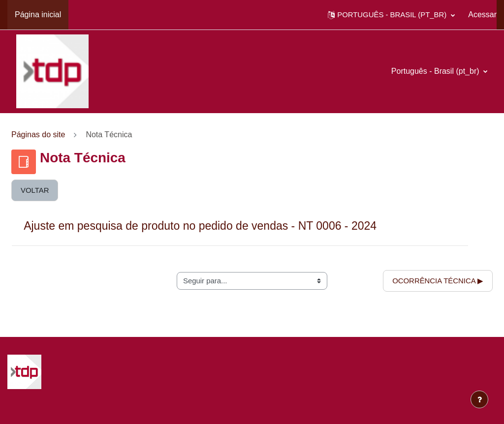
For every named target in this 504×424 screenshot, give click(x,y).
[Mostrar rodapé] (479, 399)
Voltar (35, 190)
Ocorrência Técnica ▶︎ (438, 281)
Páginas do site (38, 135)
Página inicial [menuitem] (38, 15)
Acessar (482, 15)
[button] (391, 15)
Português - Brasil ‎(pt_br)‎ (436, 71)
